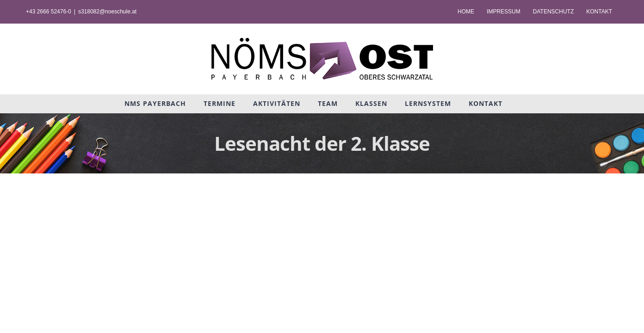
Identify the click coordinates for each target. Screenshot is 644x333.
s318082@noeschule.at (107, 12)
